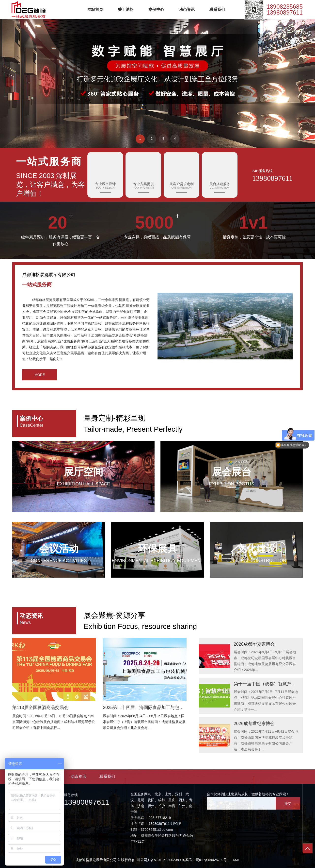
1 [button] (139, 138)
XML (236, 860)
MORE (40, 375)
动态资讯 (187, 10)
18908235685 (285, 7)
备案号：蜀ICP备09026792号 (205, 860)
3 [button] (164, 138)
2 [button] (151, 138)
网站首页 (95, 10)
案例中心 (156, 10)
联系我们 (217, 10)
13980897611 (285, 13)
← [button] (10, 76)
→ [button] (305, 76)
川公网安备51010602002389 (158, 860)
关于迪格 (126, 10)
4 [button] (176, 138)
